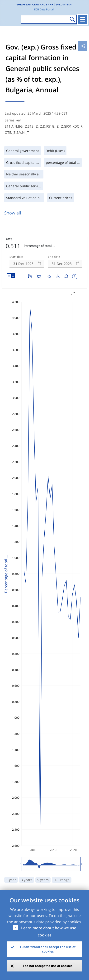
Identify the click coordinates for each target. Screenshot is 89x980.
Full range (62, 880)
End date (54, 257)
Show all (13, 213)
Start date (16, 257)
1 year (11, 880)
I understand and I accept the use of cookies (48, 949)
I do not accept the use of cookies (48, 966)
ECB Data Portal (44, 9)
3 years (27, 880)
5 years (43, 880)
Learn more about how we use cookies (49, 931)
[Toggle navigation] (83, 19)
